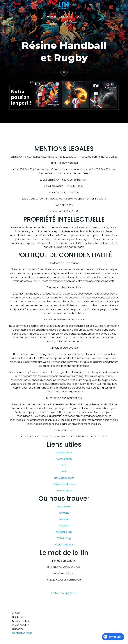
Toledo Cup (64, 540)
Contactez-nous (22, 634)
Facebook (64, 508)
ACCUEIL (52, 17)
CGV (79, 17)
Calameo (64, 521)
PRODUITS (67, 17)
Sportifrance (64, 454)
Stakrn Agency (64, 546)
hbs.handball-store (64, 486)
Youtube (64, 527)
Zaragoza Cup (64, 533)
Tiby (64, 467)
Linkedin (64, 514)
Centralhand (64, 460)
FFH (64, 473)
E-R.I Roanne (64, 492)
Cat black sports (64, 479)
